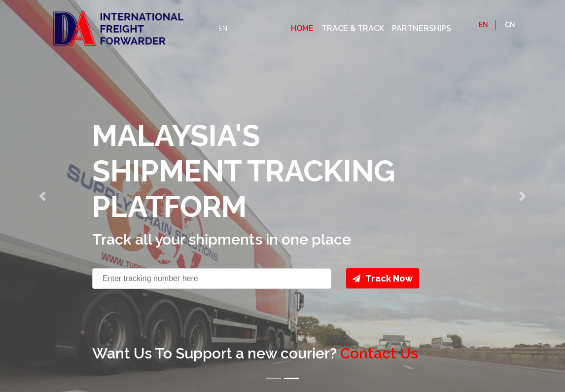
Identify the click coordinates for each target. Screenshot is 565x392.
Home (302, 28)
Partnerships (422, 28)
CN (510, 25)
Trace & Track (353, 28)
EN (223, 29)
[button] (42, 196)
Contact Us (379, 353)
